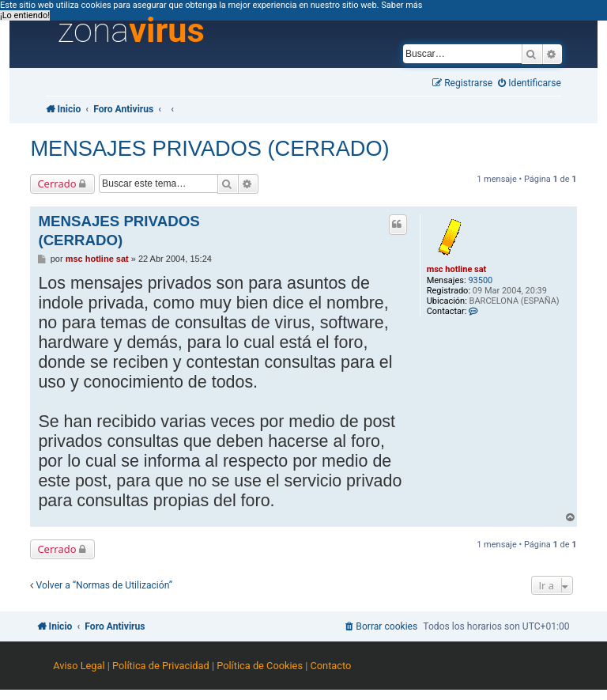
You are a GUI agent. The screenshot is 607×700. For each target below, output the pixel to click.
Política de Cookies (260, 666)
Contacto (330, 666)
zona (131, 31)
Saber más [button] (402, 5)
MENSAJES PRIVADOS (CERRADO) (209, 148)
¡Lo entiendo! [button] (25, 15)
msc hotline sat (457, 269)
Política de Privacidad (161, 666)
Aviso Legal (79, 666)
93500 (480, 280)
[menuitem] (530, 83)
